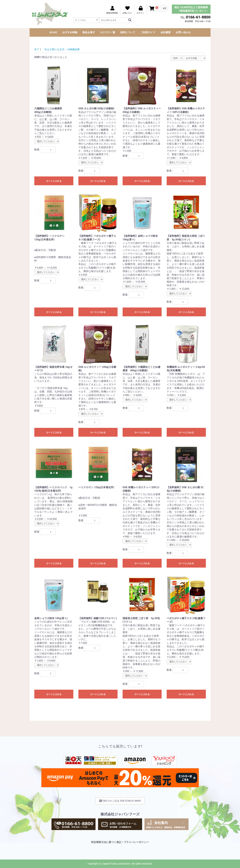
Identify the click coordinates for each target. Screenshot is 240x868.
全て (37, 49)
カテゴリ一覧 (108, 32)
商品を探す (89, 32)
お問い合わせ (183, 32)
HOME (53, 32)
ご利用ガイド (148, 32)
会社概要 (166, 32)
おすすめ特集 (70, 32)
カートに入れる (54, 181)
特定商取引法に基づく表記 (106, 842)
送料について (128, 32)
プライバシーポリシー (136, 842)
